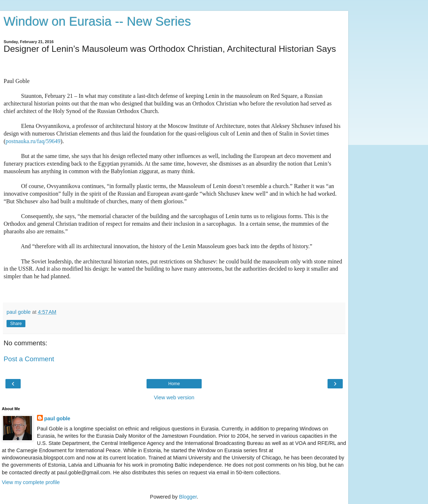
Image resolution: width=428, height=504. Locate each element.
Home (174, 384)
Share (16, 324)
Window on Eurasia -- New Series (97, 21)
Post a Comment (29, 359)
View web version (174, 397)
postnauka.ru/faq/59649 (33, 141)
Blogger (188, 497)
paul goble (57, 418)
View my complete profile (31, 482)
